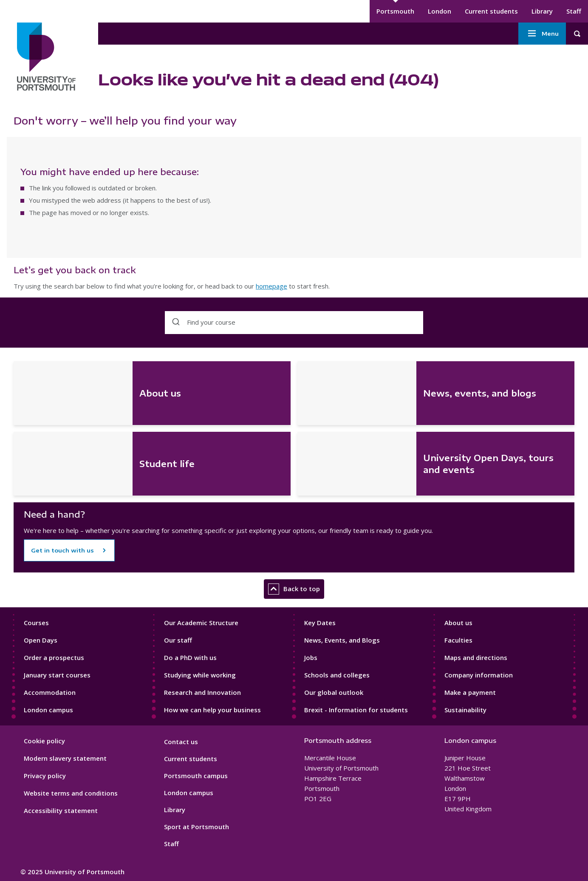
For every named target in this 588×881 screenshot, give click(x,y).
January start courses (57, 675)
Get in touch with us (62, 550)
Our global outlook (334, 692)
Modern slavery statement (65, 758)
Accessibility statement (61, 810)
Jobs (311, 657)
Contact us (181, 742)
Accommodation (50, 692)
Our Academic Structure (201, 623)
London (440, 11)
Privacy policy (45, 776)
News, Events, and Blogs (342, 640)
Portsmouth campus (196, 776)
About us (458, 623)
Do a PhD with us (190, 657)
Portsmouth (395, 11)
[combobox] (294, 323)
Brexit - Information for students (356, 710)
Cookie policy (44, 741)
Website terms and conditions (71, 793)
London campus (48, 710)
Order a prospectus (54, 657)
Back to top (294, 589)
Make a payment (470, 692)
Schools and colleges (337, 675)
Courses (36, 623)
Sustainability (465, 710)
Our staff (178, 640)
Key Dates (320, 623)
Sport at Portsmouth (196, 827)
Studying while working (200, 675)
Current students (491, 11)
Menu (542, 34)
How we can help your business (212, 710)
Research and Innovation (202, 692)
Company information (479, 675)
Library (542, 11)
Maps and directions (476, 657)
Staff (574, 11)
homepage (271, 286)
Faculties (458, 640)
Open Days (41, 640)
